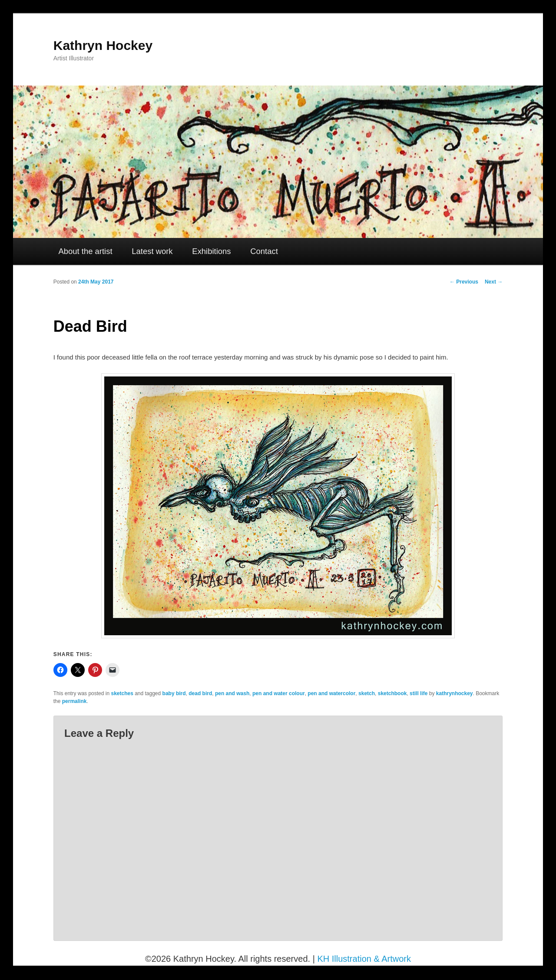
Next (494, 282)
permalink (74, 701)
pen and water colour (279, 693)
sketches (122, 693)
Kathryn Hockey (103, 45)
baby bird (174, 693)
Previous (464, 282)
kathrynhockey (455, 693)
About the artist (86, 251)
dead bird (200, 693)
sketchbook (392, 693)
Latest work (152, 251)
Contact (264, 251)
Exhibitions (211, 251)
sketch (367, 693)
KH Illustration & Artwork (364, 959)
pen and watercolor (331, 693)
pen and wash (232, 693)
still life (419, 693)
